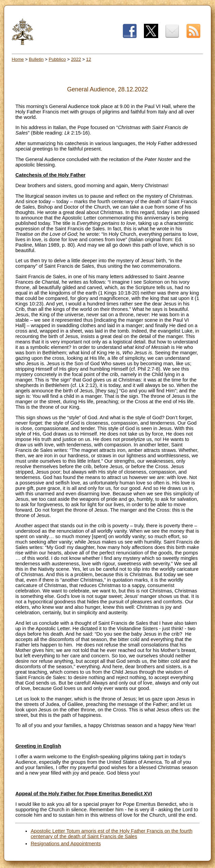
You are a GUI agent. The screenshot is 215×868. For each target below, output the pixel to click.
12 (89, 59)
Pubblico (57, 59)
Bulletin (36, 59)
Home (18, 59)
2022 (76, 59)
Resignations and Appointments (66, 844)
